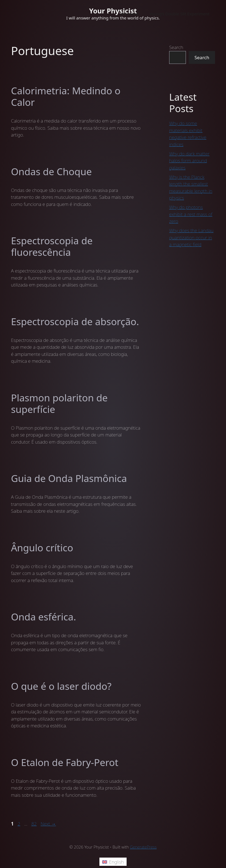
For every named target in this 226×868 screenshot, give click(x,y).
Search (176, 47)
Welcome (129, 14)
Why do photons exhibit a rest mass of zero (191, 214)
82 (34, 824)
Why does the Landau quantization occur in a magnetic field (191, 237)
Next (48, 824)
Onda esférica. (44, 617)
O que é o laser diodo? (61, 686)
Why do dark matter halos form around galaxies (189, 161)
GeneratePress (143, 847)
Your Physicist (113, 11)
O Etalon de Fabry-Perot (65, 762)
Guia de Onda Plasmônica (69, 478)
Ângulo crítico (42, 548)
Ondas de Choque (51, 171)
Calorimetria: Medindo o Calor (66, 96)
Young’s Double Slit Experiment (179, 14)
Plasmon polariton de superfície (59, 403)
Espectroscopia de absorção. (75, 321)
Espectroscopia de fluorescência (52, 246)
